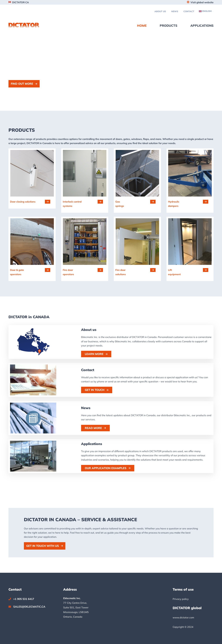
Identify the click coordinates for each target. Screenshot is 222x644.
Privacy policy (181, 599)
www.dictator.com (183, 617)
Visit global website (202, 2)
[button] (24, 84)
